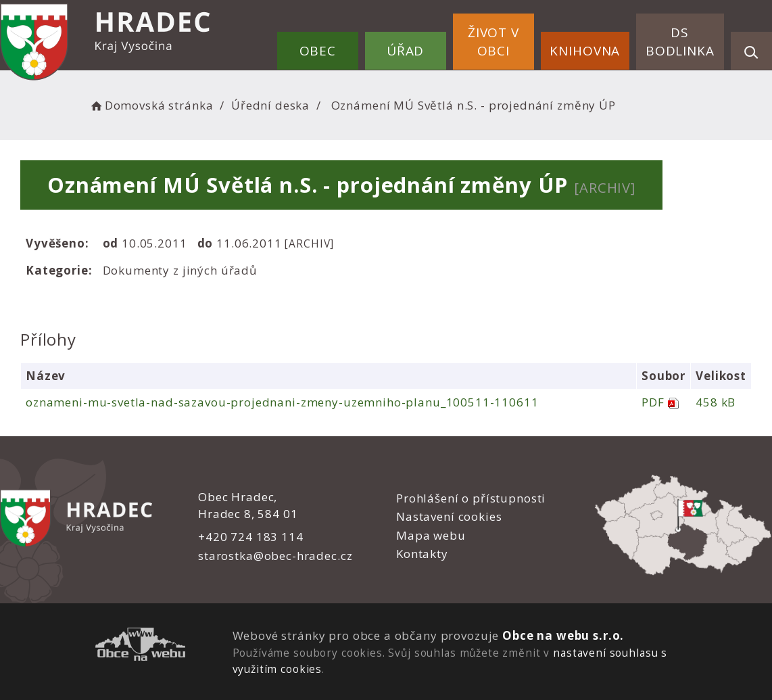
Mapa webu (431, 535)
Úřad (405, 51)
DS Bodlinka (680, 42)
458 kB (716, 402)
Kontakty (422, 554)
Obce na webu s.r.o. (563, 635)
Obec (318, 51)
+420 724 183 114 (251, 537)
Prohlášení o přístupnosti (471, 498)
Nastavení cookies (449, 516)
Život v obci (493, 42)
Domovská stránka (151, 105)
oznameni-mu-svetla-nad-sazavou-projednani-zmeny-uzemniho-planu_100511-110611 (282, 402)
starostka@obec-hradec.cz (275, 556)
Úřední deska (270, 105)
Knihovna (585, 51)
